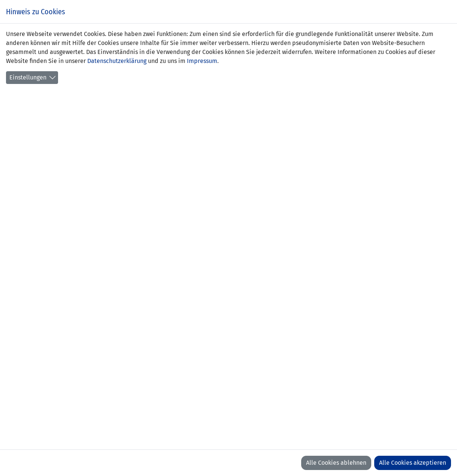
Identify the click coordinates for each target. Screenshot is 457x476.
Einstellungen (28, 77)
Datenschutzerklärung (117, 61)
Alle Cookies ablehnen (336, 463)
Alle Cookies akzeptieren (413, 463)
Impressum (202, 61)
